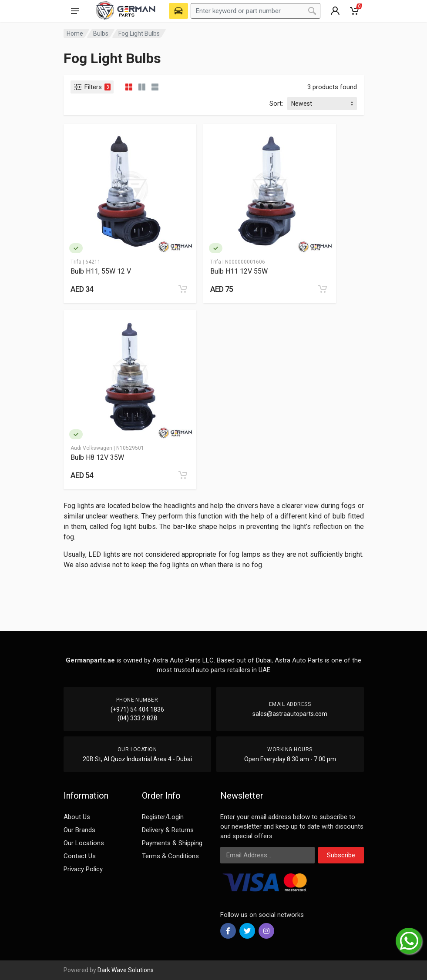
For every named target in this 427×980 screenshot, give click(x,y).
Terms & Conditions (170, 856)
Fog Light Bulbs (139, 33)
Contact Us (80, 856)
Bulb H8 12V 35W (97, 457)
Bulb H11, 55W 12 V (101, 271)
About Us (77, 817)
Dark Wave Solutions (126, 970)
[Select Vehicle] (178, 11)
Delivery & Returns (168, 830)
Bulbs (101, 33)
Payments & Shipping (172, 843)
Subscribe (341, 855)
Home (75, 33)
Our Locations (84, 843)
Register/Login (163, 817)
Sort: (276, 104)
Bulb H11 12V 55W (239, 271)
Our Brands (79, 830)
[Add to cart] (183, 289)
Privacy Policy (83, 869)
